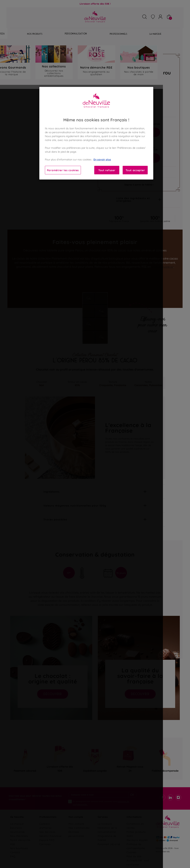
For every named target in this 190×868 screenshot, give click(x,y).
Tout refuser (107, 170)
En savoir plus (102, 159)
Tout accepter (135, 170)
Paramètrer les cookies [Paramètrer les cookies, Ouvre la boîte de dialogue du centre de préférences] (63, 170)
